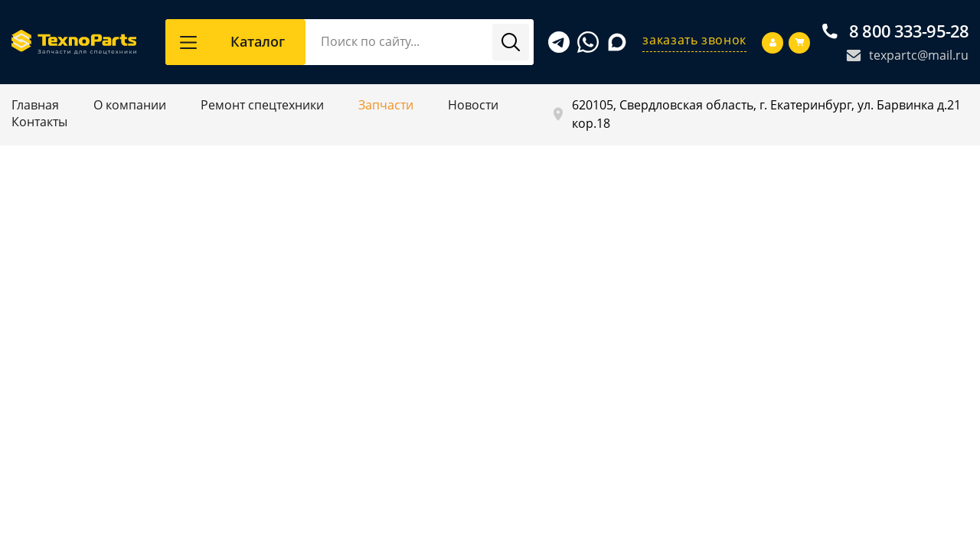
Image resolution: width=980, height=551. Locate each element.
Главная (35, 105)
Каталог (232, 41)
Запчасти (386, 105)
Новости (473, 105)
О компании (130, 105)
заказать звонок (694, 40)
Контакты (39, 122)
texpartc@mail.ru (907, 55)
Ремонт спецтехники (262, 105)
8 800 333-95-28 (895, 31)
